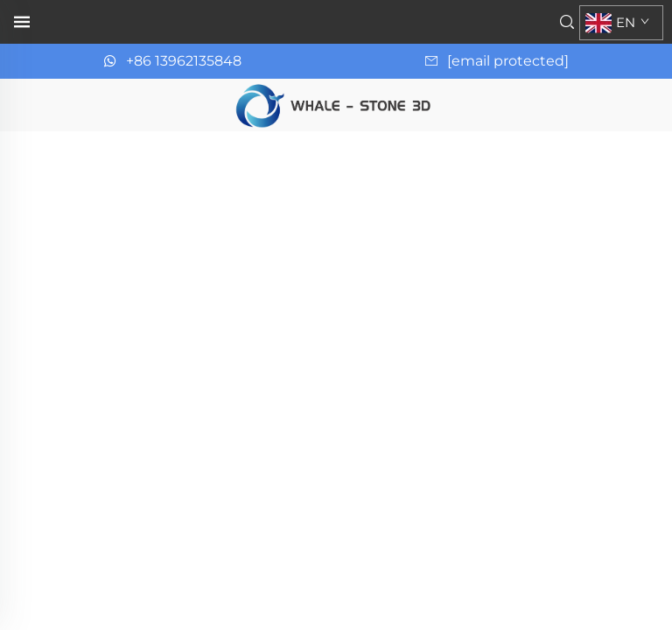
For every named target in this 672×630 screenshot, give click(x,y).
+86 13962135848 (184, 61)
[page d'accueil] (336, 104)
